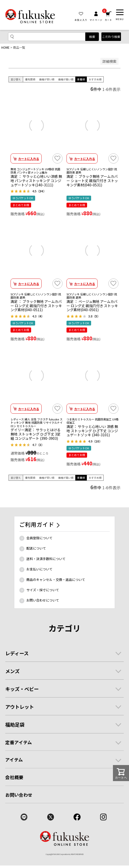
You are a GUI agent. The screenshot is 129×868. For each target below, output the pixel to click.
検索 (92, 37)
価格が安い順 (47, 79)
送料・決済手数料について (46, 559)
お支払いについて (39, 569)
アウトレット (20, 707)
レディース (17, 653)
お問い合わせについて (43, 600)
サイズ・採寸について (43, 590)
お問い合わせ (19, 795)
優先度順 (30, 79)
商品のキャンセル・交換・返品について (56, 580)
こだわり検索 (111, 37)
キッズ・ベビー (22, 689)
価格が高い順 (66, 79)
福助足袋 (15, 725)
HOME (5, 47)
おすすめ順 (95, 79)
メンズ (12, 671)
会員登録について (39, 538)
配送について (36, 548)
